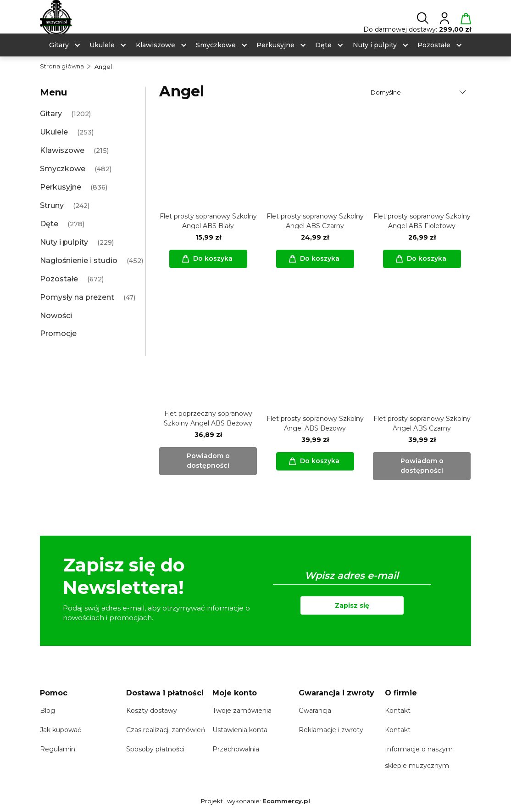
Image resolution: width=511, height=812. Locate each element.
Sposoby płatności (155, 749)
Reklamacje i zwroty (331, 730)
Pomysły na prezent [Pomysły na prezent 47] (77, 297)
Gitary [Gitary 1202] (51, 114)
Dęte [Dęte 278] (49, 224)
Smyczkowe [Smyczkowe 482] (63, 169)
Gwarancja (315, 711)
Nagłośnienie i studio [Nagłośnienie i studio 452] (79, 260)
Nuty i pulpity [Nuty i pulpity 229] (64, 242)
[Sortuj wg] (419, 92)
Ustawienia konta (240, 730)
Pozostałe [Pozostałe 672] (59, 279)
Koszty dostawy (152, 711)
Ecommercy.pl (286, 801)
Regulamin (58, 749)
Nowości (56, 316)
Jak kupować (61, 730)
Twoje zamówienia (242, 711)
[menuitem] (59, 45)
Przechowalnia (236, 749)
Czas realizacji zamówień (166, 730)
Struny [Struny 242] (52, 205)
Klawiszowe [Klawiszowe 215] (62, 150)
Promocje (58, 333)
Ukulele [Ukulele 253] (54, 132)
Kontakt (398, 711)
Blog (47, 711)
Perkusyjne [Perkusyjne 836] (61, 187)
